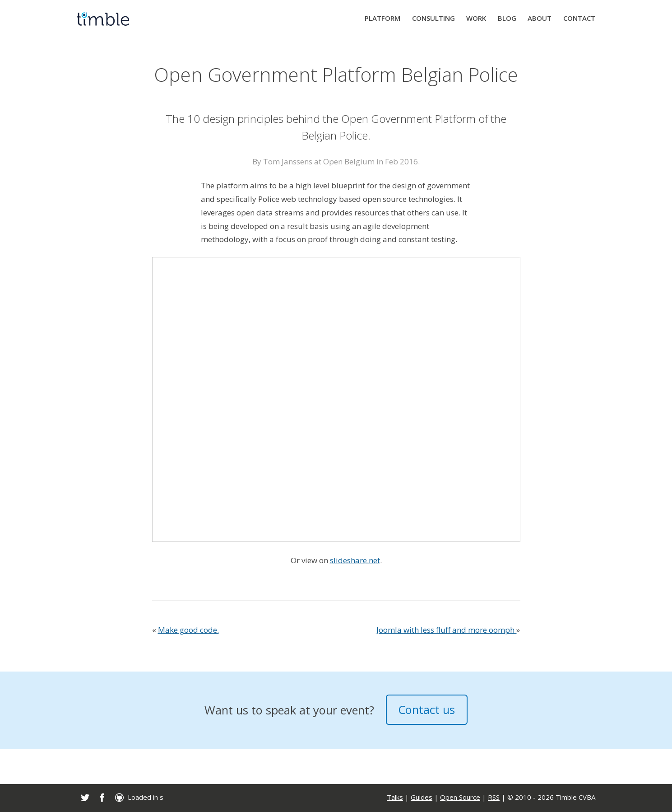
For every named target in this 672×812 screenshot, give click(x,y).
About (540, 18)
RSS (494, 797)
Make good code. (188, 630)
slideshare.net (355, 560)
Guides (422, 797)
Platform (382, 18)
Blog (507, 18)
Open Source (460, 797)
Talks (395, 797)
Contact (579, 18)
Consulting (433, 18)
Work (476, 18)
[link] (85, 798)
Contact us (426, 709)
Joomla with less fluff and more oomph (446, 630)
